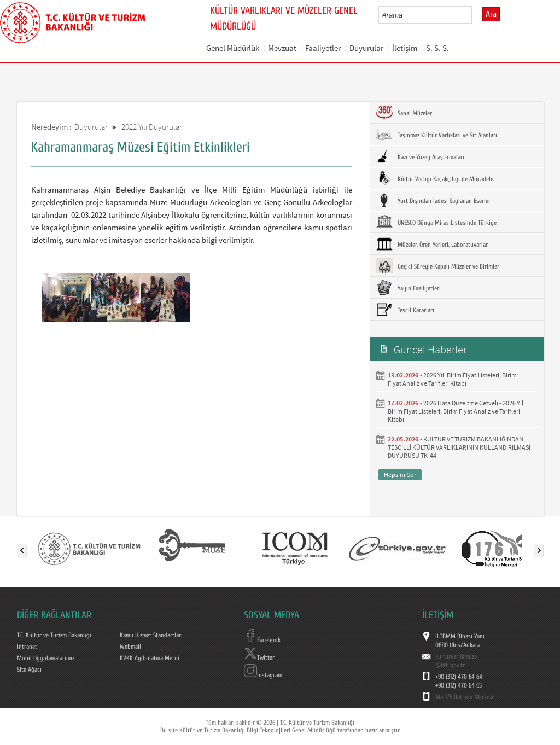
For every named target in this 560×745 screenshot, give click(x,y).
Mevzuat (282, 48)
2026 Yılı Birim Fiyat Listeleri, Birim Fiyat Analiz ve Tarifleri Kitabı (452, 379)
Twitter (259, 657)
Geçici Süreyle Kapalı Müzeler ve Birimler (437, 266)
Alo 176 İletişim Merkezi (464, 697)
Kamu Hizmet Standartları (151, 635)
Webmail (130, 647)
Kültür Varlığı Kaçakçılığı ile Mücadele (434, 178)
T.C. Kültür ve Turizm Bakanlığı (54, 635)
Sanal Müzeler (404, 113)
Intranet (27, 647)
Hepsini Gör (400, 475)
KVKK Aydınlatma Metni (150, 658)
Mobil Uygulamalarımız (46, 658)
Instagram (263, 675)
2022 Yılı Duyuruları (153, 127)
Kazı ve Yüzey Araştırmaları (420, 156)
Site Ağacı (29, 670)
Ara (491, 14)
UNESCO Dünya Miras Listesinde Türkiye (436, 222)
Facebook (262, 640)
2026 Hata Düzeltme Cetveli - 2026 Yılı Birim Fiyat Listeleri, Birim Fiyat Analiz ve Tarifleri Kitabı (456, 411)
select (475, 15)
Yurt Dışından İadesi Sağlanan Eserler (433, 200)
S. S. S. (437, 48)
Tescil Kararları (405, 310)
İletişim (405, 48)
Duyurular (366, 48)
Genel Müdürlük (233, 48)
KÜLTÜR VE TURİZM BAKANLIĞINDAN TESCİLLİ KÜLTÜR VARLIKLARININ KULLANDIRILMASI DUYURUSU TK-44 (459, 447)
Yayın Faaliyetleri (408, 288)
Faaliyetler (323, 48)
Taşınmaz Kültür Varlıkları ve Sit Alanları (436, 135)
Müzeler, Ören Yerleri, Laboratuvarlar (432, 244)
